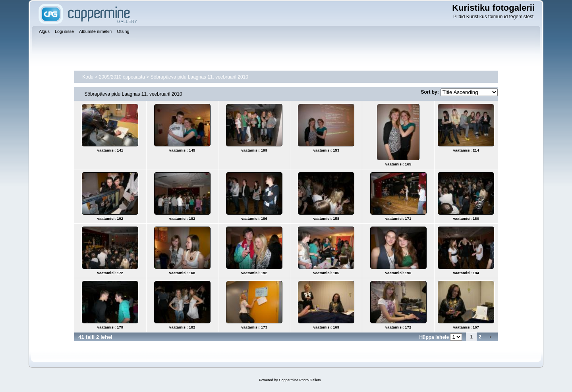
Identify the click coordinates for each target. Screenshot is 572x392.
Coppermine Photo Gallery (300, 380)
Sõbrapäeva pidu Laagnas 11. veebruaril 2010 (199, 77)
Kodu (88, 77)
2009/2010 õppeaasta (122, 77)
